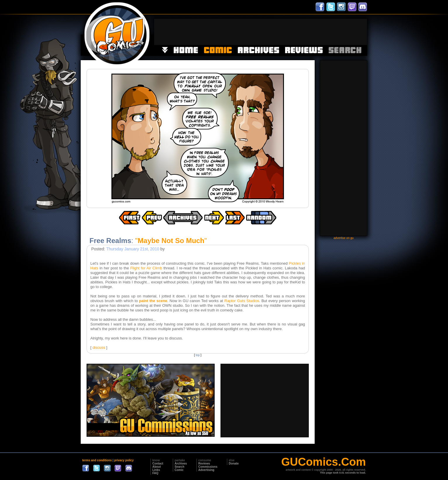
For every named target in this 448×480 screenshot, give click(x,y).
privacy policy (124, 460)
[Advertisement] (261, 32)
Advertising (206, 470)
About (157, 467)
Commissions (208, 467)
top (198, 355)
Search (179, 467)
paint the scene (153, 301)
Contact (158, 463)
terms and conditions (97, 460)
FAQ (155, 473)
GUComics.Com (324, 462)
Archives (181, 463)
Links (156, 470)
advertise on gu (344, 238)
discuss (99, 348)
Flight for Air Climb (146, 268)
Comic (179, 470)
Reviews (204, 463)
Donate (234, 463)
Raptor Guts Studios (242, 301)
